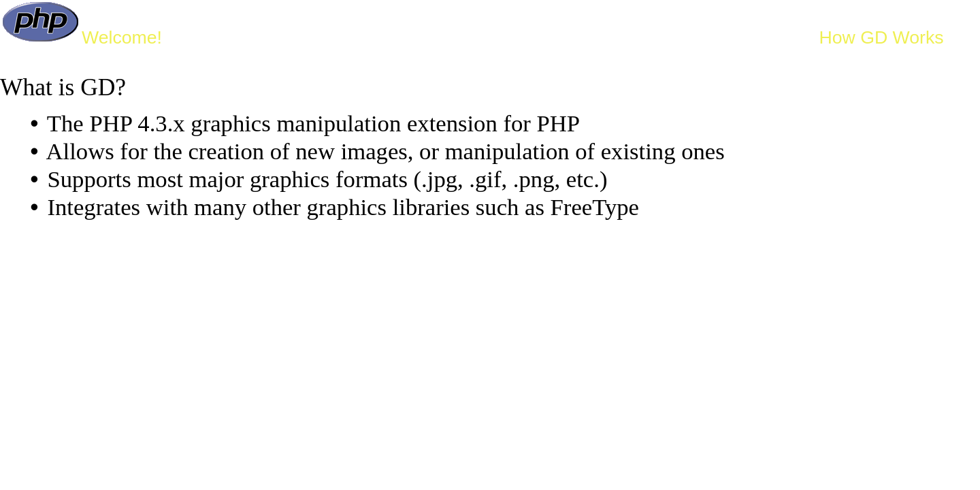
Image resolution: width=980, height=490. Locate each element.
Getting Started (503, 15)
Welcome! (122, 37)
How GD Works (882, 37)
